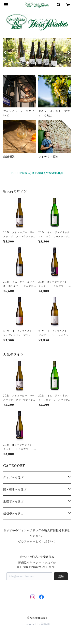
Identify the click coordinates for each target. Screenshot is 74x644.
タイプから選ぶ (13, 477)
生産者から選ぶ (13, 502)
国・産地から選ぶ (15, 489)
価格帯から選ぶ (13, 514)
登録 (61, 576)
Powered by (37, 624)
